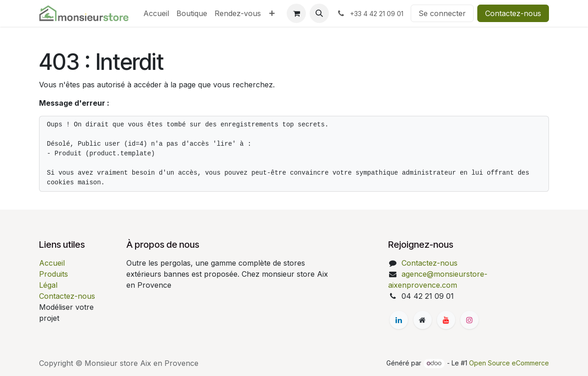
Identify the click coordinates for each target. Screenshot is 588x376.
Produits (54, 274)
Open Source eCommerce (509, 363)
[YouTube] (446, 320)
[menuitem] (156, 13)
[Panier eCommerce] (296, 13)
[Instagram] (469, 320)
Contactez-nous (513, 13)
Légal (48, 285)
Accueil (52, 263)
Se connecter (442, 13)
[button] (319, 13)
